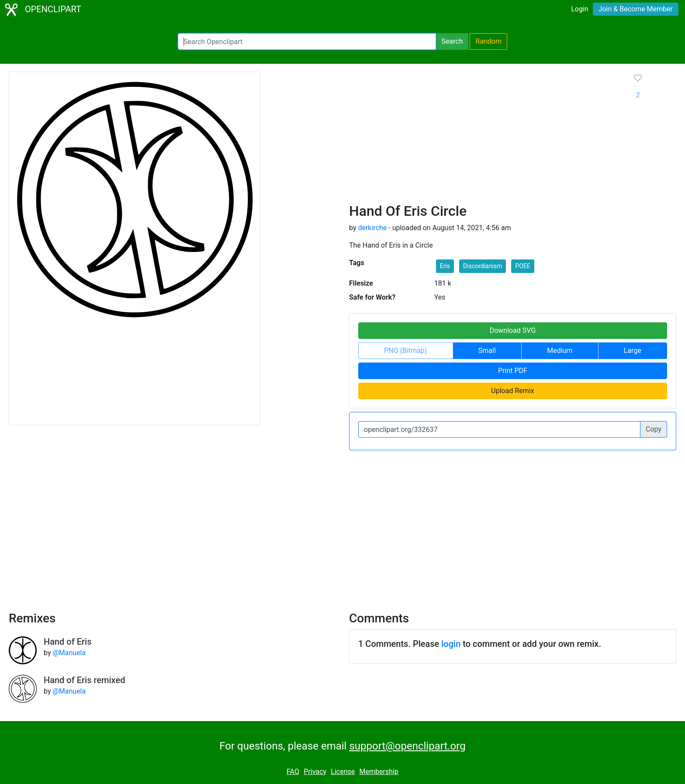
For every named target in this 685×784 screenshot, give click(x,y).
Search (452, 41)
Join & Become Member (636, 9)
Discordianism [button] (483, 266)
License (343, 772)
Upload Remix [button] (512, 391)
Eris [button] (445, 266)
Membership (379, 772)
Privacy (315, 772)
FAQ (293, 772)
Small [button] (487, 351)
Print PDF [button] (513, 371)
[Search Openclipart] (307, 41)
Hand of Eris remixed (84, 680)
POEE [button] (522, 266)
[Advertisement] (484, 137)
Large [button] (633, 351)
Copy (654, 429)
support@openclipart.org (407, 746)
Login (579, 9)
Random (488, 41)
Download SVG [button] (513, 330)
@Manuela (69, 653)
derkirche (372, 228)
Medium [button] (560, 351)
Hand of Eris (67, 642)
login (451, 644)
